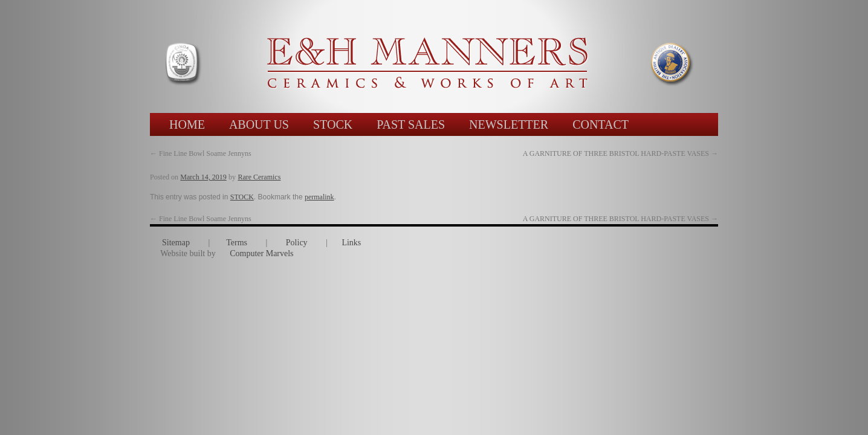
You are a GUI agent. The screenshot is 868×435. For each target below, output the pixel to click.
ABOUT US (259, 124)
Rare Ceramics (259, 177)
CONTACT (601, 124)
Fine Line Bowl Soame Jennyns (201, 153)
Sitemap (176, 243)
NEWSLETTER (509, 124)
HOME (187, 124)
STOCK (333, 124)
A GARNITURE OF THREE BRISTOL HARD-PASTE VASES (620, 219)
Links (351, 243)
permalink (319, 197)
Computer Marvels (261, 253)
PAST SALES (411, 124)
